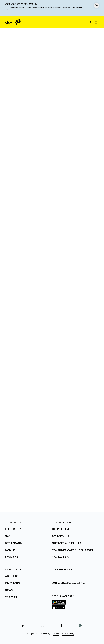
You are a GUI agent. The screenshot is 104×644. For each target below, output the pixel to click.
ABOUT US (12, 576)
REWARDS (11, 558)
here (11, 10)
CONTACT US (60, 558)
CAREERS (11, 598)
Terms (56, 634)
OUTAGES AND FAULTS (67, 543)
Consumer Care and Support (73, 551)
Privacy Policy (68, 634)
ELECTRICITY (13, 529)
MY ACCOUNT (61, 536)
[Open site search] (90, 22)
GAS (8, 536)
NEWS (9, 591)
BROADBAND (13, 543)
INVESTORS (12, 583)
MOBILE (10, 551)
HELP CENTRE (61, 529)
